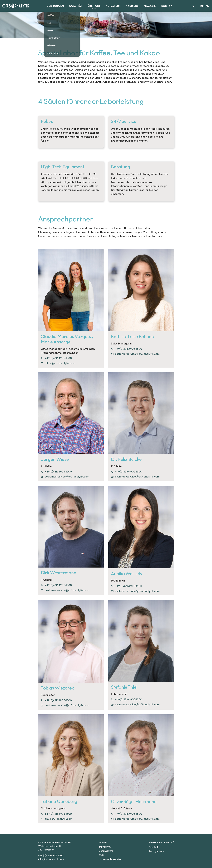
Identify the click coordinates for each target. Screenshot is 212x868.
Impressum (105, 847)
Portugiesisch (156, 851)
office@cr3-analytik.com (58, 363)
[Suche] (194, 6)
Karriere (132, 6)
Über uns (94, 6)
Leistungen (55, 6)
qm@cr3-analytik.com (57, 819)
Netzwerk (113, 6)
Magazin (150, 6)
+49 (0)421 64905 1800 (51, 856)
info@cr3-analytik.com (51, 859)
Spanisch (154, 847)
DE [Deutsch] (202, 6)
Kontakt (168, 6)
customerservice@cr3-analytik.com (135, 354)
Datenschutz (106, 851)
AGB (101, 855)
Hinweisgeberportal (110, 859)
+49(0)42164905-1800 (56, 358)
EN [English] (208, 6)
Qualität (76, 6)
